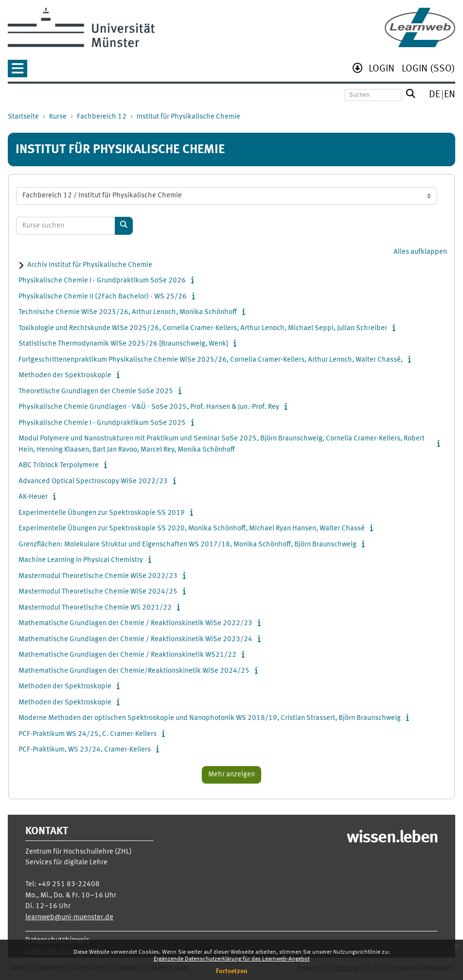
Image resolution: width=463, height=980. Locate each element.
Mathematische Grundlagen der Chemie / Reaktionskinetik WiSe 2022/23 (135, 623)
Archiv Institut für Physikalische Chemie (90, 265)
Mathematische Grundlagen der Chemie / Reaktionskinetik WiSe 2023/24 (135, 639)
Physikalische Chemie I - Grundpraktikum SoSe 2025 (102, 423)
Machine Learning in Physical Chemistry (81, 560)
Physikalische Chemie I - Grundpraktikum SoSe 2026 (102, 281)
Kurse (58, 117)
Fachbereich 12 (102, 117)
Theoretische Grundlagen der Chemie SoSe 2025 (96, 392)
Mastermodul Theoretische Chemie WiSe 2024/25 (98, 592)
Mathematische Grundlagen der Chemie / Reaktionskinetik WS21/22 (127, 655)
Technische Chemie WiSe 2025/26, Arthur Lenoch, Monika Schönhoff (128, 312)
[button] (18, 72)
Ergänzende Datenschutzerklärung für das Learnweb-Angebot (232, 959)
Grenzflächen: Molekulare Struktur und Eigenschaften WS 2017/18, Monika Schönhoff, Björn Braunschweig (187, 545)
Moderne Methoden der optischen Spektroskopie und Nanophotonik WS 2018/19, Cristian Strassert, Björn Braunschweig (210, 718)
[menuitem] (382, 70)
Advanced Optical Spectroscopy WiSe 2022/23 (93, 481)
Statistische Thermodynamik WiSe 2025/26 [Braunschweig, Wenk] (123, 344)
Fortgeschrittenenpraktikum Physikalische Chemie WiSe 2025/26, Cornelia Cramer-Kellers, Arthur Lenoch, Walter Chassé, (211, 360)
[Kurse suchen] (66, 226)
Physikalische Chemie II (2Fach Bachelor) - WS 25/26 (103, 297)
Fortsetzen (232, 971)
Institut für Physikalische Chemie (188, 117)
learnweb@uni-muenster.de (69, 918)
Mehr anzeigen (231, 775)
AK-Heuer (33, 497)
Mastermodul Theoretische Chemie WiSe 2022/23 (98, 576)
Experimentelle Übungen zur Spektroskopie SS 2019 (102, 513)
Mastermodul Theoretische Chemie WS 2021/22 (95, 608)
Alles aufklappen (420, 252)
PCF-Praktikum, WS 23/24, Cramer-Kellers (85, 750)
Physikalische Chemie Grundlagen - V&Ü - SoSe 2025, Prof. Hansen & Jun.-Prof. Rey (149, 407)
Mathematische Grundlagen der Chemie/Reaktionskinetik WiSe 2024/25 (134, 671)
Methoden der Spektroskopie (65, 376)
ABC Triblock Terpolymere (59, 465)
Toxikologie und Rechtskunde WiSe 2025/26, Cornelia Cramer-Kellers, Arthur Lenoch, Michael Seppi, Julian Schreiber (203, 328)
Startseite (23, 117)
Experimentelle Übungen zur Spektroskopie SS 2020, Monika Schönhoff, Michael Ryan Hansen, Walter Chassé (192, 529)
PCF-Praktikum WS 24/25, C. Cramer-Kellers (88, 734)
